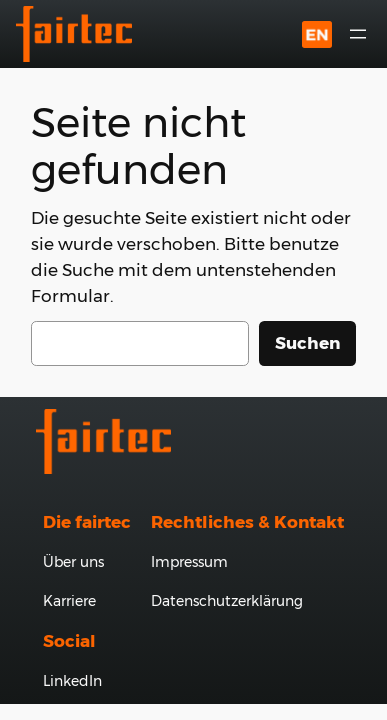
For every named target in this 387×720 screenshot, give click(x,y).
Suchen (307, 343)
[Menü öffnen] (358, 34)
